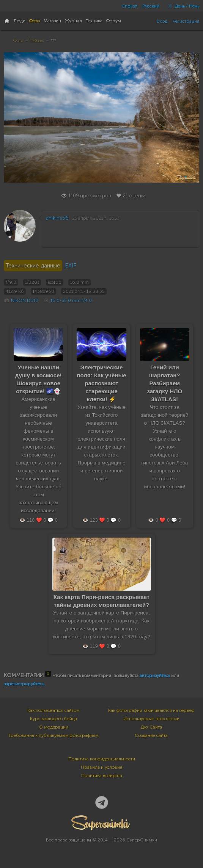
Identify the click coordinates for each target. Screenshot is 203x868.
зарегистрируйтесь (24, 684)
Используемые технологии (151, 719)
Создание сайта (151, 735)
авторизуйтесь (155, 676)
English (130, 6)
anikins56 (57, 218)
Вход (162, 21)
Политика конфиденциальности (102, 759)
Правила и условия (101, 767)
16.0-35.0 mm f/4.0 (71, 300)
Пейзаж (37, 41)
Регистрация (186, 21)
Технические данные (33, 266)
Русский (151, 6)
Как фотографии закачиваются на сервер (151, 710)
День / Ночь (182, 6)
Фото (18, 41)
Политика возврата (102, 776)
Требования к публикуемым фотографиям (54, 735)
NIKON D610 (25, 300)
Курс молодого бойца (54, 719)
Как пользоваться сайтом (54, 710)
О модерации (54, 727)
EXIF (71, 266)
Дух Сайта (151, 727)
